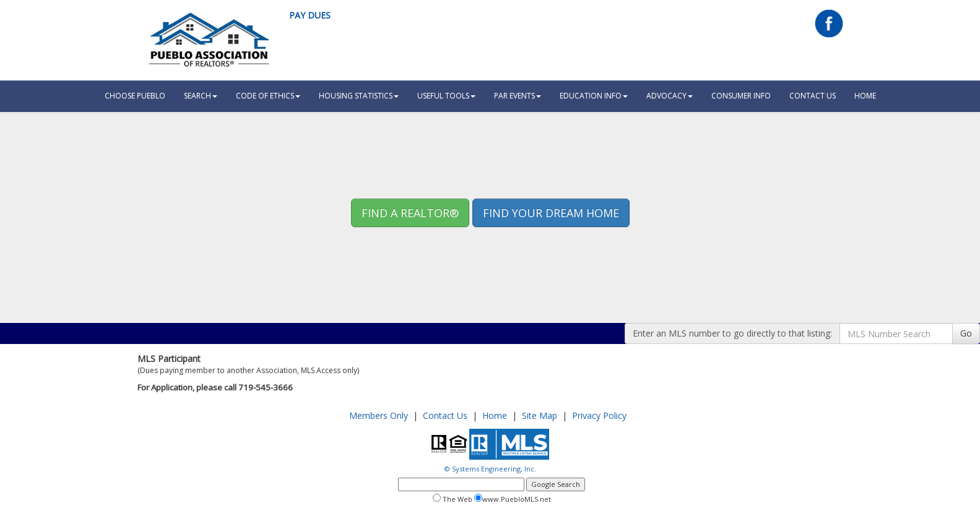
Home (495, 415)
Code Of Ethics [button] (268, 96)
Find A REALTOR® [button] (410, 213)
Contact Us (813, 96)
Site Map (540, 415)
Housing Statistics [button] (359, 96)
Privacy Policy (599, 415)
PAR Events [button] (518, 96)
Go (966, 333)
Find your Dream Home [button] (551, 213)
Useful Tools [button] (446, 96)
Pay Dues (310, 15)
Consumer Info (741, 96)
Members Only (379, 415)
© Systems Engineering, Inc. (490, 469)
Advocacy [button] (670, 96)
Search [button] (201, 96)
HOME (865, 96)
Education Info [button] (594, 96)
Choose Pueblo (135, 96)
